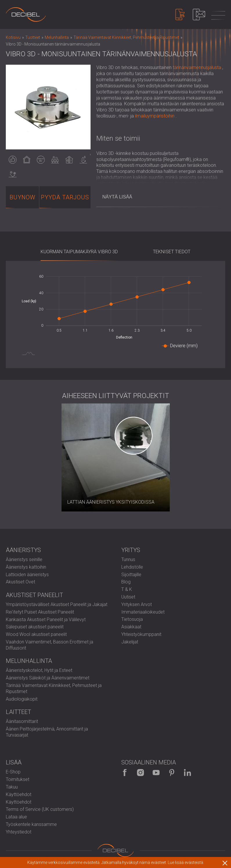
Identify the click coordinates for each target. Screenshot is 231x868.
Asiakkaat (131, 627)
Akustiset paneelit (34, 595)
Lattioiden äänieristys (27, 575)
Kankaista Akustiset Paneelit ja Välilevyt (46, 620)
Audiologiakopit (22, 699)
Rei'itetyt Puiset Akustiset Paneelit (40, 612)
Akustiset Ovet (20, 582)
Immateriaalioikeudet (143, 612)
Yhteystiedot (19, 832)
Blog (126, 582)
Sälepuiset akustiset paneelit (35, 627)
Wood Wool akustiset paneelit (36, 634)
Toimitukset (18, 779)
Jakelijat (130, 642)
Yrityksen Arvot (137, 604)
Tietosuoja (132, 619)
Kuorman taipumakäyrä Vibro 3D (79, 252)
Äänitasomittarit (22, 721)
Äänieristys (23, 550)
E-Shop (13, 772)
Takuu (12, 787)
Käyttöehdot (19, 794)
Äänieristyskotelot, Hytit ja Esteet (39, 670)
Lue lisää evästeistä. (186, 862)
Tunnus (128, 559)
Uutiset (128, 597)
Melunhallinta (29, 661)
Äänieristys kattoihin (26, 567)
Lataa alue (16, 817)
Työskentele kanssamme (31, 824)
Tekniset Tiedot (172, 252)
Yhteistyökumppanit (141, 634)
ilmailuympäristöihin (155, 116)
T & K (127, 589)
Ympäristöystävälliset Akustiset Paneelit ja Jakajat (57, 604)
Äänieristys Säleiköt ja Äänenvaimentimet (48, 678)
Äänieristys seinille (24, 559)
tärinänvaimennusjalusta (197, 67)
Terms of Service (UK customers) (40, 809)
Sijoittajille (131, 575)
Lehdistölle (132, 567)
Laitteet (18, 712)
